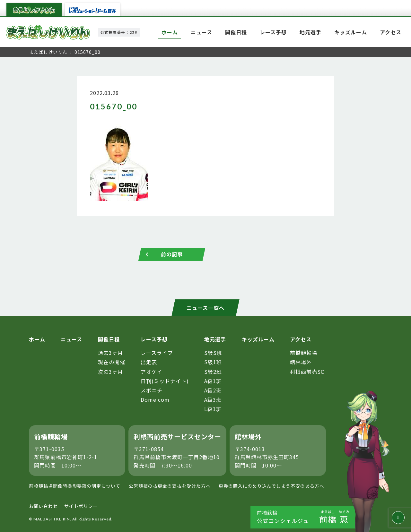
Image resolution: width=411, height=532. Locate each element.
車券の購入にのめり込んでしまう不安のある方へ (271, 486)
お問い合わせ (43, 506)
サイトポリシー (81, 506)
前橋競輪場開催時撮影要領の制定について (75, 486)
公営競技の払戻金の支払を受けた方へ (170, 486)
